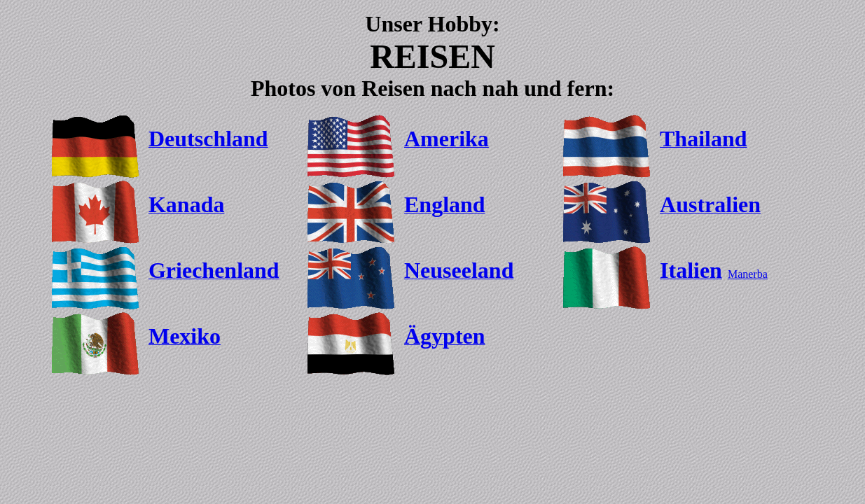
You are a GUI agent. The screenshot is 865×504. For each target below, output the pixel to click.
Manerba (748, 274)
